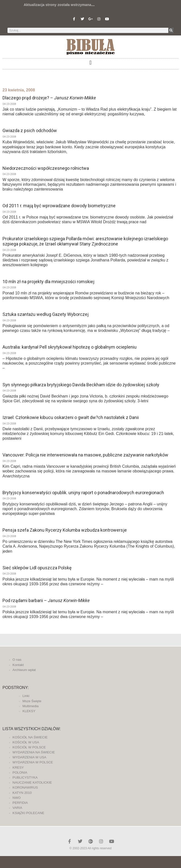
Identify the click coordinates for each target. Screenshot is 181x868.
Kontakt (18, 665)
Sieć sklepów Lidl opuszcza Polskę (37, 568)
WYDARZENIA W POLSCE (33, 762)
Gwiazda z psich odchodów (30, 130)
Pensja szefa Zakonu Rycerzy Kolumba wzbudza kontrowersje (65, 530)
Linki (26, 696)
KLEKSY (29, 711)
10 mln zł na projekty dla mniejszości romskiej (48, 282)
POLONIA (20, 772)
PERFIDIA (20, 803)
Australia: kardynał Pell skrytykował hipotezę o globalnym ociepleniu (70, 347)
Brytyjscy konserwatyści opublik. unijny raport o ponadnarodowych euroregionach (83, 493)
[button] (90, 63)
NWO (17, 798)
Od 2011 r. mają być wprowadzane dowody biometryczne (59, 206)
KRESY (18, 767)
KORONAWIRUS (25, 787)
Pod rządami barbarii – (46, 600)
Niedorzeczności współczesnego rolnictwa (46, 168)
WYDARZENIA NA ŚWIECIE (34, 752)
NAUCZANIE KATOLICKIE (32, 782)
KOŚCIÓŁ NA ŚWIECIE (30, 737)
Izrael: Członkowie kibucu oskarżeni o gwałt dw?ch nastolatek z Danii (71, 417)
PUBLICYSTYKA (25, 777)
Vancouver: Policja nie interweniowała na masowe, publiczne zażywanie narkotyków (85, 455)
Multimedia (30, 706)
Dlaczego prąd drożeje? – (49, 98)
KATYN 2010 (22, 793)
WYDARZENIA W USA (29, 757)
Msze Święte (32, 701)
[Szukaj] (171, 30)
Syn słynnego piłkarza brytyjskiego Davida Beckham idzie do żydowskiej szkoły (81, 385)
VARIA (17, 808)
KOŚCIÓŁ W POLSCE (29, 747)
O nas (17, 660)
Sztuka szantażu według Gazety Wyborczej (46, 314)
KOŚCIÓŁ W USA (26, 742)
